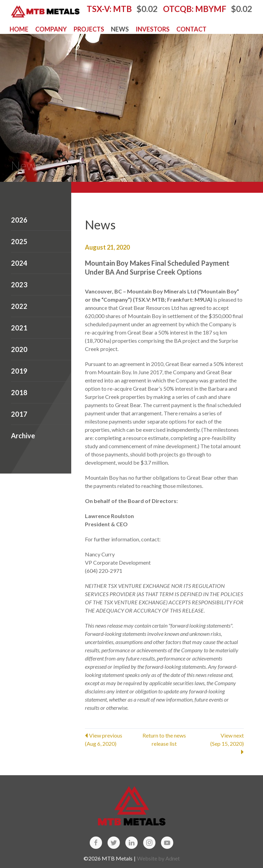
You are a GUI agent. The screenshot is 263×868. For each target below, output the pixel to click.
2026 (19, 220)
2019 (19, 371)
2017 (19, 414)
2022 (19, 306)
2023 (19, 285)
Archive (23, 436)
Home (19, 29)
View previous (111, 740)
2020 (19, 349)
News (120, 29)
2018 (19, 392)
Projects (89, 29)
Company (51, 29)
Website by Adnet (158, 858)
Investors (153, 29)
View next (217, 744)
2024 (19, 263)
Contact (191, 29)
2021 (19, 328)
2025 (19, 241)
